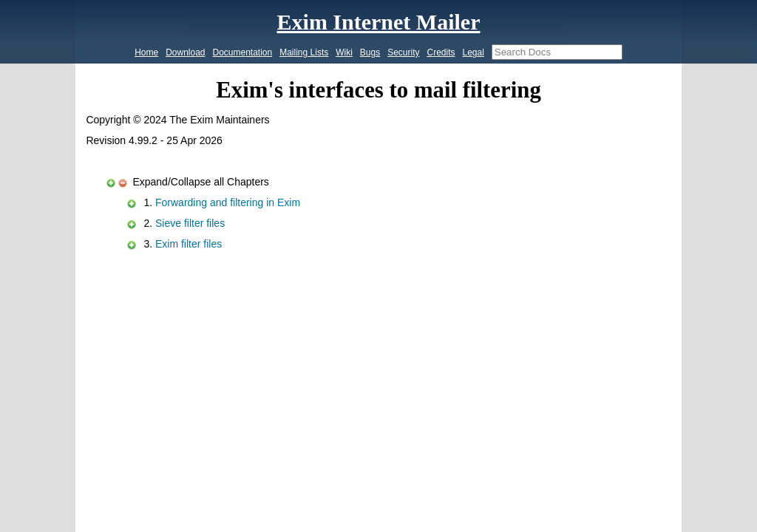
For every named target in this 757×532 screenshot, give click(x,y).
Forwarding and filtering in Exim (228, 202)
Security (403, 52)
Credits (441, 52)
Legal (473, 52)
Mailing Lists (304, 52)
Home (146, 52)
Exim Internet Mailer (379, 22)
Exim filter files (189, 244)
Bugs (370, 52)
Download (185, 52)
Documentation (243, 52)
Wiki (344, 52)
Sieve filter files (190, 223)
